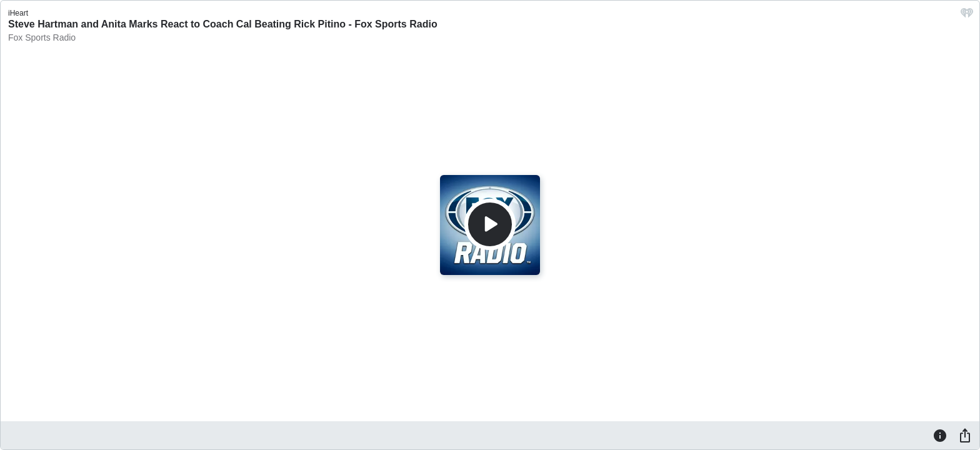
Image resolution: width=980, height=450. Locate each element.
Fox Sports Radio (42, 37)
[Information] (940, 435)
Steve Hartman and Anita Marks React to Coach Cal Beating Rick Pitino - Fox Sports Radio (223, 24)
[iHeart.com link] (967, 16)
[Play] (490, 224)
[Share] (965, 435)
